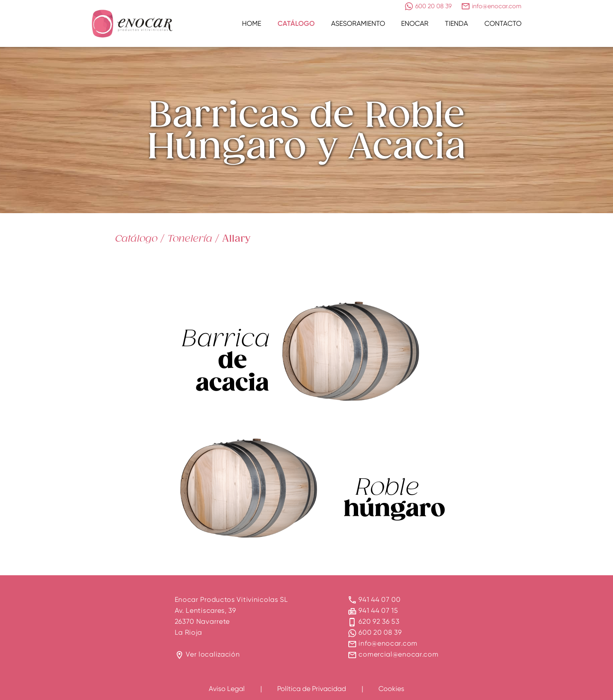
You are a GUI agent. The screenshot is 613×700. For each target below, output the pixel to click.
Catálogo (296, 23)
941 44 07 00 (379, 599)
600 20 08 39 (380, 632)
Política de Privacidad (312, 688)
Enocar (415, 23)
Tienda (456, 23)
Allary (236, 238)
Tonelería (190, 238)
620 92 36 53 (379, 621)
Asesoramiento (358, 23)
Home (252, 23)
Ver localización (213, 654)
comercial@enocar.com (398, 654)
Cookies (391, 688)
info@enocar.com (388, 643)
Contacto (503, 23)
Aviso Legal (227, 688)
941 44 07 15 (378, 610)
